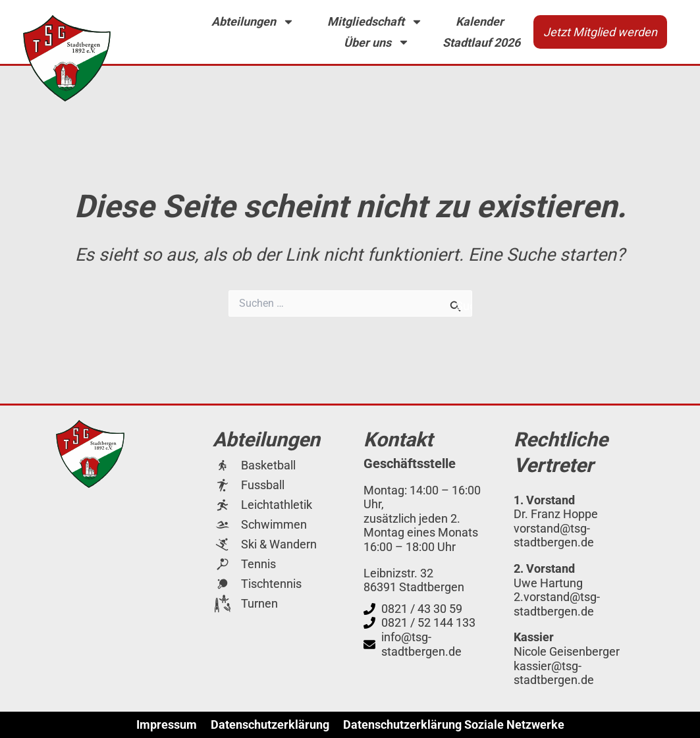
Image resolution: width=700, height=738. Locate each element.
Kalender (480, 21)
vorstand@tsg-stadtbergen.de (554, 536)
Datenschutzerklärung (270, 725)
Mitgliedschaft (375, 22)
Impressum (167, 725)
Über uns (377, 43)
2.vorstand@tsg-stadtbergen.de (557, 604)
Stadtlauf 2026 (481, 42)
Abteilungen (253, 22)
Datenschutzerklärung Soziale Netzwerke (454, 725)
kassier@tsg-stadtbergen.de (554, 673)
